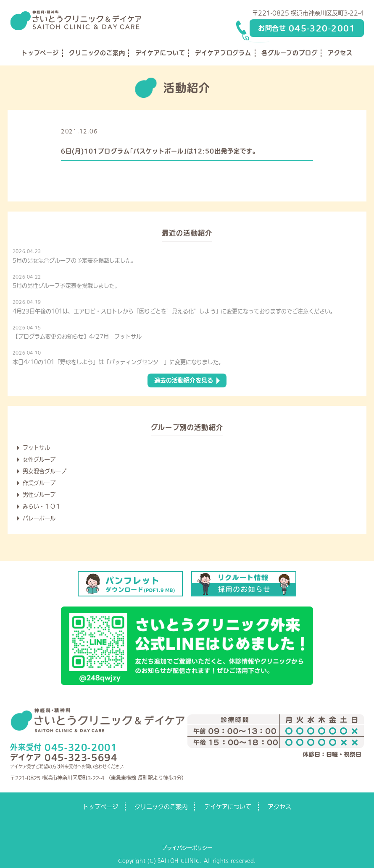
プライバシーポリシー (187, 848)
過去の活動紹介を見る (184, 380)
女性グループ (39, 459)
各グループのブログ (290, 53)
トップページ (40, 53)
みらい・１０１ (42, 506)
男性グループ (39, 495)
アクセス (340, 53)
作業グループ (39, 483)
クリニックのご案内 (97, 53)
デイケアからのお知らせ (131, 131)
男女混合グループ (45, 471)
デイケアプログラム (223, 53)
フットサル (36, 448)
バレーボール (39, 518)
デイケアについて (160, 53)
